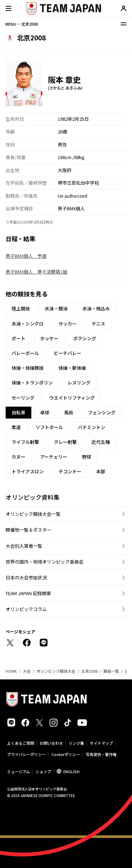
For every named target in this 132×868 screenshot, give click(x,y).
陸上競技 (21, 308)
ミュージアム (18, 771)
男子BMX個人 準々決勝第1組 (36, 272)
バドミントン (92, 427)
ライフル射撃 (25, 442)
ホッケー (49, 338)
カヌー (18, 457)
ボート (18, 338)
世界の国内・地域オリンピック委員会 (45, 562)
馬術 (69, 412)
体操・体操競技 (28, 368)
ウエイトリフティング (72, 398)
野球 (87, 457)
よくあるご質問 (21, 743)
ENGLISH (71, 771)
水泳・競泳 (56, 308)
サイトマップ (101, 743)
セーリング (23, 398)
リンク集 (76, 743)
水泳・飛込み (96, 308)
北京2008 (89, 671)
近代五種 (101, 442)
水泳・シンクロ (28, 324)
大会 (27, 671)
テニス (98, 324)
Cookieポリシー (66, 754)
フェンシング (102, 412)
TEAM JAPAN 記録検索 (28, 593)
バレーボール (25, 353)
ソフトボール (49, 427)
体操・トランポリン (32, 383)
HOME (11, 671)
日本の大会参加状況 (26, 577)
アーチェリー (54, 457)
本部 (101, 471)
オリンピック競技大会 (56, 671)
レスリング (79, 383)
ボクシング (85, 338)
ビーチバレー (68, 353)
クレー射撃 (65, 442)
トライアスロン (28, 471)
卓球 (45, 412)
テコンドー (70, 471)
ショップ (43, 771)
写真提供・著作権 (101, 754)
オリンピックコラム (26, 609)
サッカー (68, 324)
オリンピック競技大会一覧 (33, 514)
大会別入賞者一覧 (24, 546)
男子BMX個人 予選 (26, 256)
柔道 (16, 427)
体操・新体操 (72, 368)
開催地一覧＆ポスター (29, 530)
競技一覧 (111, 671)
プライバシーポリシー (26, 754)
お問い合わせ (51, 743)
